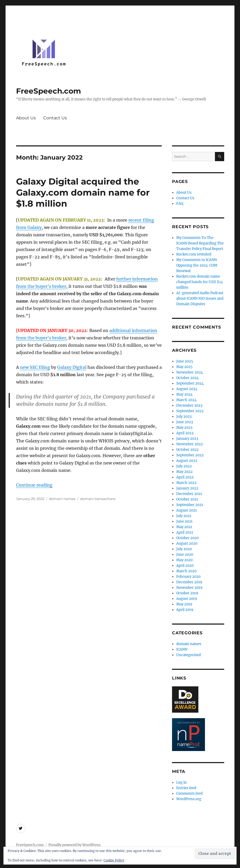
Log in (182, 782)
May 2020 (184, 560)
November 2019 (189, 588)
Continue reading (34, 485)
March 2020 (186, 571)
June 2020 (185, 555)
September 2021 (190, 505)
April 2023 (185, 433)
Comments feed (189, 793)
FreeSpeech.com (48, 91)
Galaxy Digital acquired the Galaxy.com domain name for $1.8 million (83, 192)
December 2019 (189, 582)
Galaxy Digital (72, 367)
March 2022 (186, 483)
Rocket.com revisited (194, 254)
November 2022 (190, 444)
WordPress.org (189, 799)
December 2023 (189, 405)
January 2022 (187, 488)
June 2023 (185, 422)
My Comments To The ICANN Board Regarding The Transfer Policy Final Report (200, 243)
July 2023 (184, 417)
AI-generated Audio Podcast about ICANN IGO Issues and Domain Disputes (200, 298)
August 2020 (187, 543)
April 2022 (185, 477)
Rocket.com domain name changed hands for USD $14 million (200, 282)
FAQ (180, 204)
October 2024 (187, 378)
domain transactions (98, 499)
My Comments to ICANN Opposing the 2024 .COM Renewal (197, 265)
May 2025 (184, 367)
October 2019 (187, 593)
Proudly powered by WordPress (75, 845)
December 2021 (189, 494)
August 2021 (187, 510)
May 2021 (184, 527)
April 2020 (185, 566)
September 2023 (190, 411)
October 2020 (187, 538)
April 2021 (185, 532)
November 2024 (190, 372)
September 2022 (190, 455)
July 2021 (184, 516)
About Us (26, 118)
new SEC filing (35, 367)
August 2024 (187, 389)
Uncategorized (188, 655)
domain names (62, 499)
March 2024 (186, 400)
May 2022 (184, 472)
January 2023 (187, 439)
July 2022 (184, 466)
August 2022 (187, 461)
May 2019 (184, 604)
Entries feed (186, 788)
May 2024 (184, 394)
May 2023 (184, 428)
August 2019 (187, 599)
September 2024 (190, 383)
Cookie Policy (114, 860)
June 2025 (185, 361)
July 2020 (184, 549)
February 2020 (188, 577)
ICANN (182, 649)
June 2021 (184, 521)
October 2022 (187, 450)
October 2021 (187, 499)
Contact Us (55, 118)
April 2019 (185, 610)
